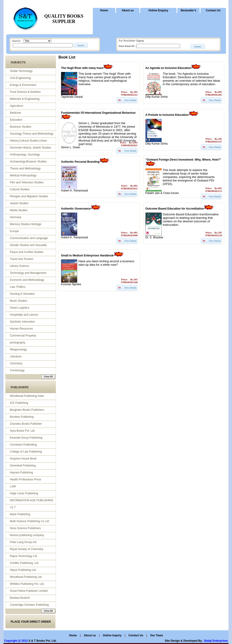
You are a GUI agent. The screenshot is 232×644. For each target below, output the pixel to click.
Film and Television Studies (27, 182)
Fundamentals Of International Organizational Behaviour (98, 113)
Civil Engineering (20, 78)
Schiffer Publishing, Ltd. (24, 563)
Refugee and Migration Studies (29, 196)
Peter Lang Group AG (23, 542)
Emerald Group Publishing (26, 438)
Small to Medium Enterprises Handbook (87, 256)
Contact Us (213, 10)
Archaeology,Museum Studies (28, 162)
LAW (13, 486)
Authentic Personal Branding (80, 162)
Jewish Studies (19, 203)
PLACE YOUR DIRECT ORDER (31, 622)
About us (128, 10)
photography (18, 343)
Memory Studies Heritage (25, 224)
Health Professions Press (25, 479)
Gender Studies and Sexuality (28, 245)
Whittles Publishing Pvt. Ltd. (27, 584)
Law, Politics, (18, 287)
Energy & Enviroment (23, 85)
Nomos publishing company (27, 535)
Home (104, 10)
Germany (15, 217)
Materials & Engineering (24, 99)
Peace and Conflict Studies (26, 252)
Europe (14, 231)
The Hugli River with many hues (82, 68)
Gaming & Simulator (22, 294)
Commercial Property (23, 336)
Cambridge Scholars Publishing (29, 605)
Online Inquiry (113, 635)
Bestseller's (188, 10)
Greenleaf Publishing (23, 466)
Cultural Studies (20, 189)
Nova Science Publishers (25, 528)
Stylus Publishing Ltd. (23, 570)
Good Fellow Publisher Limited (29, 591)
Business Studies (20, 127)
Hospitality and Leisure (24, 315)
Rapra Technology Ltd (23, 556)
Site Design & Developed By (183, 641)
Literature (16, 356)
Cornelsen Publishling (23, 445)
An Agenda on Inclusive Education (168, 68)
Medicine (15, 113)
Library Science (19, 266)
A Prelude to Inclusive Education (167, 115)
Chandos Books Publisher (26, 424)
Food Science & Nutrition (25, 92)
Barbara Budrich (20, 598)
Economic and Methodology (27, 280)
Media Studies (19, 210)
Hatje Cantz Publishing (24, 493)
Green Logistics (19, 308)
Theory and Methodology (25, 168)
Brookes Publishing (22, 417)
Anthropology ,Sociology (25, 155)
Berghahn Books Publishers (27, 410)
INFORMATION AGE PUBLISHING (31, 500)
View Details (130, 100)
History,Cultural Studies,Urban (28, 141)
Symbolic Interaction (22, 322)
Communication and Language (29, 238)
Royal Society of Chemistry (26, 549)
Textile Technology (21, 71)
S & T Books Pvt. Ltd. (43, 641)
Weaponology (18, 350)
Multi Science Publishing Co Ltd (29, 521)
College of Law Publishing (26, 452)
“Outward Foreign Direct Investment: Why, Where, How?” (183, 160)
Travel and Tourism (21, 259)
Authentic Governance (76, 209)
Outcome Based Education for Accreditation (175, 209)
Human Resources (21, 329)
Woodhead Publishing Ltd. (26, 577)
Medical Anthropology (23, 175)
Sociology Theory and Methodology (32, 134)
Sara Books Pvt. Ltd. (22, 431)
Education (16, 120)
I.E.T (13, 507)
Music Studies (18, 301)
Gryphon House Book (23, 459)
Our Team (156, 635)
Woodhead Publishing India (27, 396)
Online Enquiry (158, 10)
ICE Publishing (19, 403)
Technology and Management (28, 273)
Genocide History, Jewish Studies (30, 148)
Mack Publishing (20, 514)
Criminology (17, 370)
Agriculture (16, 106)
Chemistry (16, 363)
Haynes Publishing (21, 472)
